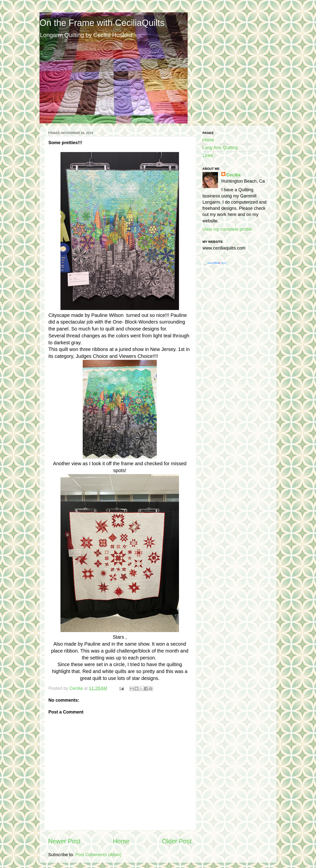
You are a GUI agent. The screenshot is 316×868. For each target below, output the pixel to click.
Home (121, 841)
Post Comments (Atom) (98, 855)
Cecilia (234, 175)
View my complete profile (227, 229)
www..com (217, 263)
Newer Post (64, 841)
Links (208, 155)
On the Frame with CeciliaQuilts (102, 23)
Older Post (177, 841)
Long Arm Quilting (220, 148)
